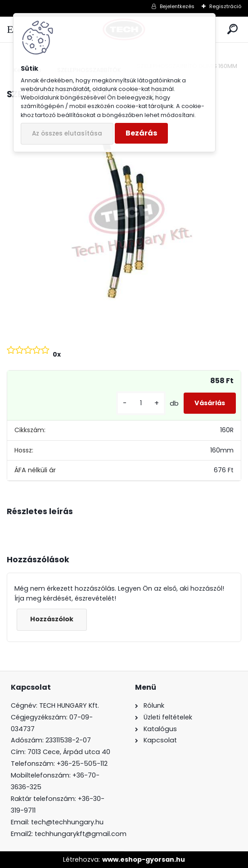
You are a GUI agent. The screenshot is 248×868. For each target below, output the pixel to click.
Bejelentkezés (177, 6)
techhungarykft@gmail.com (81, 834)
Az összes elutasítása (67, 133)
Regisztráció (225, 6)
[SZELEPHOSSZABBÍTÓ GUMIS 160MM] (124, 219)
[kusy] (141, 403)
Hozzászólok (52, 619)
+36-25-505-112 (82, 764)
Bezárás (141, 133)
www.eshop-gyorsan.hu (144, 859)
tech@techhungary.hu (67, 822)
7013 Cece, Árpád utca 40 (69, 752)
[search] (232, 29)
